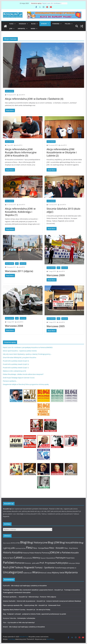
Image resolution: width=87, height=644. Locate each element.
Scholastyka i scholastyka (26, 618)
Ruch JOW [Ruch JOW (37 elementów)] (9, 567)
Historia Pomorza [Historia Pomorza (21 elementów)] (42, 553)
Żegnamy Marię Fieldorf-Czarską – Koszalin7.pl (19, 610)
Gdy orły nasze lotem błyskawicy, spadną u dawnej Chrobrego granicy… (27, 354)
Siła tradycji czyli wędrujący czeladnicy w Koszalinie (29, 586)
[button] (15, 24)
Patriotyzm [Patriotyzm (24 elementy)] (61, 558)
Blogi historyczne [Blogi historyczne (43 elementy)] (37, 542)
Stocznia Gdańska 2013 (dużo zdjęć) (63, 210)
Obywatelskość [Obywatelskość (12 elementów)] (51, 558)
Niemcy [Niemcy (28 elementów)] (36, 558)
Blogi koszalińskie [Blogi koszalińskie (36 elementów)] (69, 542)
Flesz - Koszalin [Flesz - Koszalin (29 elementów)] (57, 548)
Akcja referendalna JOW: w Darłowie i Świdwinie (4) (34, 99)
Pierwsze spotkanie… (10, 381)
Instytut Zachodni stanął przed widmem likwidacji (64, 601)
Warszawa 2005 (56, 326)
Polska (68, 24)
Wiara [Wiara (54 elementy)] (36, 572)
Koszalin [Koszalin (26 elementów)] (75, 553)
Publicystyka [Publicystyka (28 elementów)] (62, 563)
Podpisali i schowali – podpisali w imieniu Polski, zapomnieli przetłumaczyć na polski (37, 614)
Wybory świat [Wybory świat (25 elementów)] (58, 573)
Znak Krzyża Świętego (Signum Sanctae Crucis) (19, 378)
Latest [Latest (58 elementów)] (18, 557)
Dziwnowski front (54, 605)
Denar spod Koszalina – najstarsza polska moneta (20, 351)
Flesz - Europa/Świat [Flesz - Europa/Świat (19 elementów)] (41, 548)
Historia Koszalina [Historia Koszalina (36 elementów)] (13, 552)
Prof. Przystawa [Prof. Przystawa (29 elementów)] (47, 563)
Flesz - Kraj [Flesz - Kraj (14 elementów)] (68, 548)
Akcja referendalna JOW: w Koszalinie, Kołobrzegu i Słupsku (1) (20, 212)
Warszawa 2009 (56, 275)
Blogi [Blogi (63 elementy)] (24, 542)
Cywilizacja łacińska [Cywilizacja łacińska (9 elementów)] (21, 548)
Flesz (11, 24)
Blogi (33, 24)
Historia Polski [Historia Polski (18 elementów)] (28, 553)
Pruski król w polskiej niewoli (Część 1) (16, 368)
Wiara (33, 29)
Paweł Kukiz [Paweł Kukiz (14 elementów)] (70, 558)
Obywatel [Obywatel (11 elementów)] (43, 558)
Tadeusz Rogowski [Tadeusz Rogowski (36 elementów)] (24, 567)
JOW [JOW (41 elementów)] (52, 552)
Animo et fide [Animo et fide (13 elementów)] (15, 543)
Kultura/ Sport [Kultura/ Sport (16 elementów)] (8, 558)
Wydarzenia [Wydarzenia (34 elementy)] (71, 572)
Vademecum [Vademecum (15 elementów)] (28, 573)
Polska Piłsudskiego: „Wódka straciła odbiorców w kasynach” (23, 374)
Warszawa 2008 (14, 326)
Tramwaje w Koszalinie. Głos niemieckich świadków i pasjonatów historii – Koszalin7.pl (33, 590)
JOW (11, 29)
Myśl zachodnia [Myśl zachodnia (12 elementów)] (28, 558)
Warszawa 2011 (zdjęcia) (19, 271)
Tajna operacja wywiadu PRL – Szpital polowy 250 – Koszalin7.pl (25, 605)
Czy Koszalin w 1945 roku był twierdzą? (21, 622)
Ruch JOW (23, 264)
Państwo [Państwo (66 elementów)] (9, 563)
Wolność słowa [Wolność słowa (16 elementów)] (46, 573)
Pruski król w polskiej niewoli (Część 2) (16, 364)
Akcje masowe (9, 91)
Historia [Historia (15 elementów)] (75, 548)
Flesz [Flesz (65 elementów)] (29, 548)
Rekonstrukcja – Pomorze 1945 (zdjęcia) (42, 597)
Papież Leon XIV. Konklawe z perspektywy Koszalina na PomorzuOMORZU (28, 347)
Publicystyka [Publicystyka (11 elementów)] (72, 563)
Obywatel (22, 29)
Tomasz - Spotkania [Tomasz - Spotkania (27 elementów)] (45, 568)
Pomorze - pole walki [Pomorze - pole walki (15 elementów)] (32, 563)
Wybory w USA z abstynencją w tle (15, 371)
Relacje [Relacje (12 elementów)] (78, 563)
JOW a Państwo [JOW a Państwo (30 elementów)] (63, 553)
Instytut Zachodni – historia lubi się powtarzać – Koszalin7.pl (24, 601)
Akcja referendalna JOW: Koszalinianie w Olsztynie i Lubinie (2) (62, 152)
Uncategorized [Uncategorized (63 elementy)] (13, 572)
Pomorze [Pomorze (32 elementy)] (19, 563)
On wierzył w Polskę (43, 610)
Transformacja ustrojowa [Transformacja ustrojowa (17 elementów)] (64, 568)
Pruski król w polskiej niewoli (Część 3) (16, 361)
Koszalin (22, 24)
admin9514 (22, 95)
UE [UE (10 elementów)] (75, 568)
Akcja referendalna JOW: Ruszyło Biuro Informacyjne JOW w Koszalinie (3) (21, 152)
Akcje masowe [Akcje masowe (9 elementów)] (7, 543)
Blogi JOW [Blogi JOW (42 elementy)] (53, 542)
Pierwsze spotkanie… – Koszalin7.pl (15, 597)
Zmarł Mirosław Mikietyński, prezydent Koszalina (20, 358)
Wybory (44, 24)
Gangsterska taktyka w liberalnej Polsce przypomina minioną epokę (26, 384)
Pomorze (56, 24)
